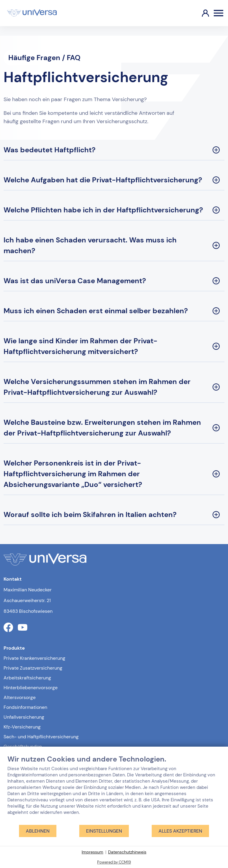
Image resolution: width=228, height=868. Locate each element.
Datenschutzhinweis (127, 852)
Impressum (92, 852)
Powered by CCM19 (114, 862)
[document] (114, 789)
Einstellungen (104, 831)
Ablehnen (38, 831)
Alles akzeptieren (180, 831)
